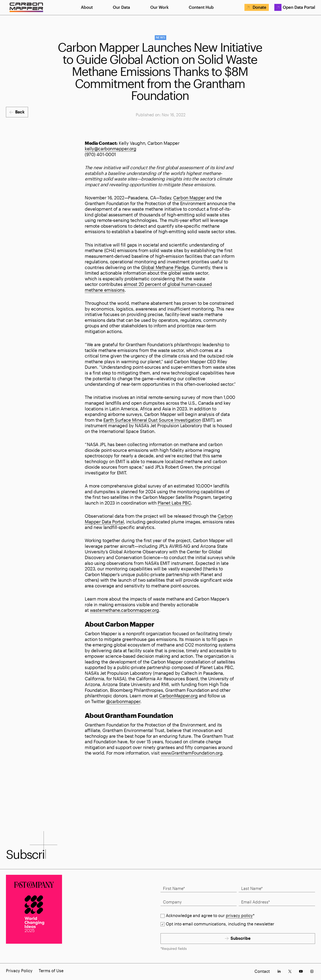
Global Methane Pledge (165, 267)
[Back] (17, 112)
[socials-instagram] (312, 971)
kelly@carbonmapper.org (110, 148)
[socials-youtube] (301, 971)
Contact (262, 971)
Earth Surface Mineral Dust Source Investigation (152, 420)
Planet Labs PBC (174, 503)
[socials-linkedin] (279, 971)
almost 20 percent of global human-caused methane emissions (148, 287)
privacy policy (239, 915)
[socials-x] (290, 971)
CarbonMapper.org (178, 696)
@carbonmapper (123, 701)
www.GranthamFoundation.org (192, 753)
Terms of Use (51, 971)
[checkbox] (163, 916)
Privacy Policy (19, 971)
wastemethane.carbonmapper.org (124, 610)
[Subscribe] (238, 938)
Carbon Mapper (189, 198)
